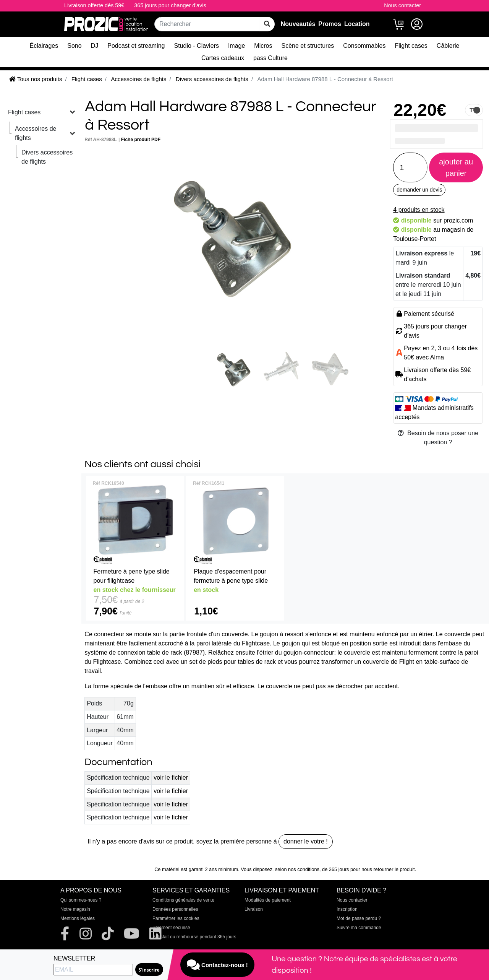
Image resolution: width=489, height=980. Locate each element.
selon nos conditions (297, 869)
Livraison (254, 909)
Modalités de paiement (268, 900)
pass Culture (270, 58)
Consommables (364, 46)
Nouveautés (298, 24)
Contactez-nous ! (217, 965)
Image (236, 46)
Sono (74, 46)
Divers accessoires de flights (47, 157)
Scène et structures (308, 46)
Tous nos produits (36, 79)
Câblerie (448, 46)
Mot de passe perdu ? (359, 918)
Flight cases (411, 46)
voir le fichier (171, 778)
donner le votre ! (306, 841)
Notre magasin (75, 909)
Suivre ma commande (359, 928)
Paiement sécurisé (171, 928)
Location (357, 24)
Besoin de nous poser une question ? (438, 438)
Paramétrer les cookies (176, 918)
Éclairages (44, 46)
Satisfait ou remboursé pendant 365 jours (194, 937)
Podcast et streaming (136, 46)
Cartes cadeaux (223, 58)
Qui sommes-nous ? (81, 900)
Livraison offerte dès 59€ (94, 5)
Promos (330, 24)
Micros (263, 46)
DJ (95, 46)
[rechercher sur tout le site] (267, 24)
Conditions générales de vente (183, 900)
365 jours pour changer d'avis (170, 5)
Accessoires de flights (36, 133)
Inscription (347, 909)
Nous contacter (402, 5)
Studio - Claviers (197, 46)
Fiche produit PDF (141, 140)
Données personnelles (175, 909)
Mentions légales (78, 918)
